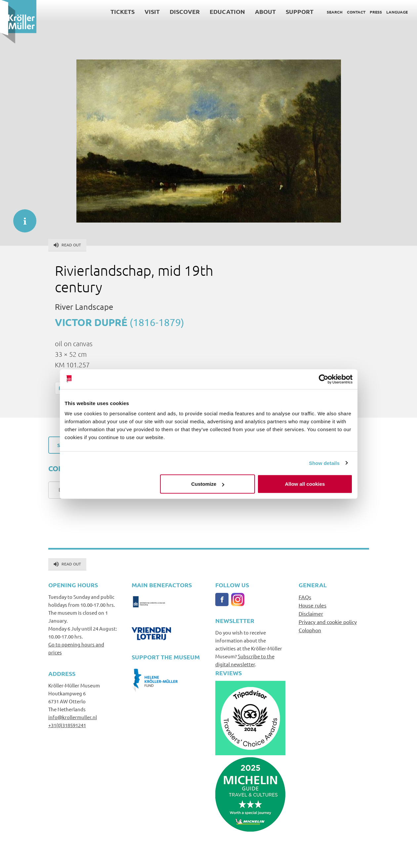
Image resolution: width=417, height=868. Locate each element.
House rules (313, 605)
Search (335, 12)
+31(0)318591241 (67, 725)
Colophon (310, 630)
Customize (208, 484)
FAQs (305, 597)
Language (397, 12)
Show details (324, 463)
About (265, 11)
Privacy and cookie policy (328, 622)
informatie (21, 218)
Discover (185, 11)
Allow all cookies (305, 484)
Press (376, 12)
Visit (152, 11)
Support (300, 11)
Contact (356, 12)
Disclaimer (311, 613)
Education (227, 11)
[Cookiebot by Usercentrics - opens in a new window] (324, 379)
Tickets (123, 11)
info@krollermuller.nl (73, 717)
